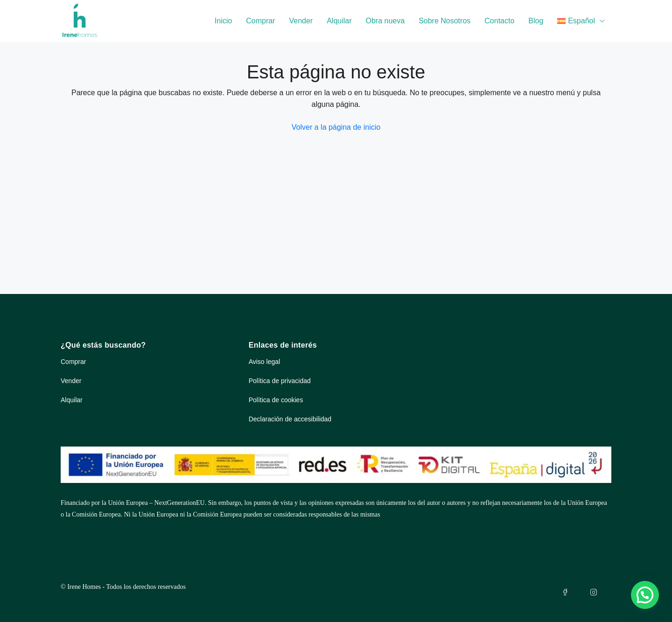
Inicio (223, 21)
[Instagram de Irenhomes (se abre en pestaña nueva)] (595, 592)
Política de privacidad (280, 381)
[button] (645, 595)
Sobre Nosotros (444, 21)
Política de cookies (276, 400)
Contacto (499, 21)
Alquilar (339, 21)
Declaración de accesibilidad (290, 419)
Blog (536, 21)
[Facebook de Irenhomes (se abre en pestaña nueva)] (567, 592)
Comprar (260, 21)
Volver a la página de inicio (336, 127)
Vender (301, 21)
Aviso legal (264, 362)
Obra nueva (385, 21)
